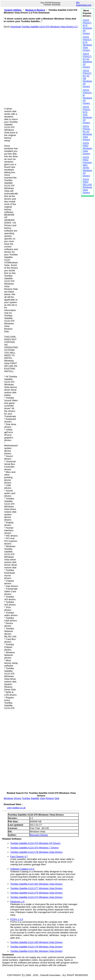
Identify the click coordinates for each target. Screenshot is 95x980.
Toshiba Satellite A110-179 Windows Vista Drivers (36, 947)
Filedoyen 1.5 (17, 902)
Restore (50, 798)
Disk (57, 798)
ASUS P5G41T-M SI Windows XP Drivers (87, 27)
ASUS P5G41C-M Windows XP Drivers (88, 97)
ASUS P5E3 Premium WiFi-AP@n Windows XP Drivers (87, 166)
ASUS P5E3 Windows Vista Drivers (87, 148)
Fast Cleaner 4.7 (19, 856)
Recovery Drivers (39, 835)
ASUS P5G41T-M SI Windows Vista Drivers (87, 44)
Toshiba (26, 798)
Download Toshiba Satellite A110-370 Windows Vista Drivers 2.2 (44, 27)
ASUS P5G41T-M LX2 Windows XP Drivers (87, 60)
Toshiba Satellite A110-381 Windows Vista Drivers (36, 951)
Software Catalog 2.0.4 (22, 869)
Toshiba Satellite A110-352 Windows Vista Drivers (36, 884)
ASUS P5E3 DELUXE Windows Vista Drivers (87, 186)
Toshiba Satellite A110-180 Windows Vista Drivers (36, 942)
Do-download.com (84, 4)
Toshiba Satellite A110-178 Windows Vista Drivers (36, 852)
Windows (9, 798)
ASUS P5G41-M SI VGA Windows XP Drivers (87, 115)
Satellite (35, 798)
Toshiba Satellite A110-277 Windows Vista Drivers (36, 888)
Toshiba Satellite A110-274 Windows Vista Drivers (36, 897)
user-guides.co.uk (16, 808)
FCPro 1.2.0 (17, 919)
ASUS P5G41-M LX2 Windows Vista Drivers (87, 133)
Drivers (18, 798)
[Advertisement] (38, 66)
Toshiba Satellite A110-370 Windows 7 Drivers (34, 848)
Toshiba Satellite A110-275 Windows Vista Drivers (36, 893)
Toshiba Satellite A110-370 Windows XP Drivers (35, 843)
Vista (42, 798)
